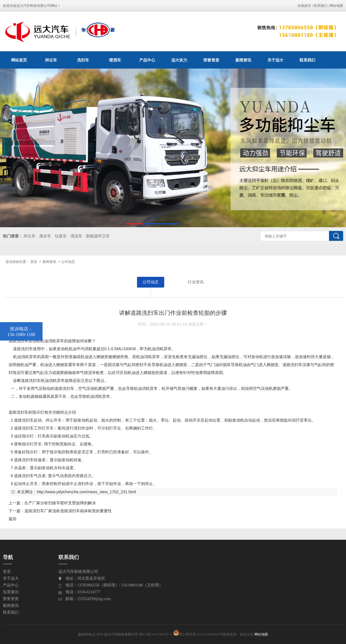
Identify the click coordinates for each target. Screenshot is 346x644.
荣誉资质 (211, 60)
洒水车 (45, 236)
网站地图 (336, 6)
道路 (12, 341)
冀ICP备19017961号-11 (156, 634)
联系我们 (320, 6)
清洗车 (76, 236)
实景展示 (11, 592)
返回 (12, 519)
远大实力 (179, 60)
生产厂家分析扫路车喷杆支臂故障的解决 (60, 503)
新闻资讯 (243, 60)
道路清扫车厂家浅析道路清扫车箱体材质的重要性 (68, 511)
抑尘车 (51, 60)
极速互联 (247, 634)
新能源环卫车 (98, 236)
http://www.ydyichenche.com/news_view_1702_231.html (86, 492)
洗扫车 (83, 60)
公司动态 (68, 262)
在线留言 (304, 6)
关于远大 (275, 60)
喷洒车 (115, 60)
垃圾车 (61, 236)
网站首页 (19, 60)
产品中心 (147, 60)
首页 (34, 262)
